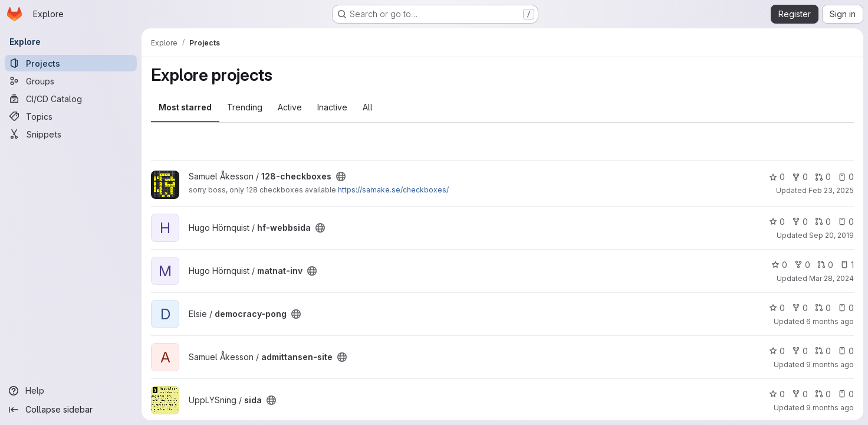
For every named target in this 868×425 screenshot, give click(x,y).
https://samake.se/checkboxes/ (393, 190)
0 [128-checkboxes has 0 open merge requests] (823, 177)
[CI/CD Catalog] (71, 99)
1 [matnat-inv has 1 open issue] (847, 265)
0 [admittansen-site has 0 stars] (777, 351)
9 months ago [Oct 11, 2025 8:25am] (830, 408)
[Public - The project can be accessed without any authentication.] (341, 176)
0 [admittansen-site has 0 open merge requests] (823, 351)
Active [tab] (290, 107)
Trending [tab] (245, 107)
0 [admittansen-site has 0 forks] (800, 351)
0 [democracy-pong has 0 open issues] (846, 308)
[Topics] (71, 116)
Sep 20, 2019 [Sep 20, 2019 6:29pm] (831, 235)
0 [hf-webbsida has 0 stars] (777, 222)
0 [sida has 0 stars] (777, 394)
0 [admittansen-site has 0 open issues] (846, 351)
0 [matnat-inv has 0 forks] (802, 265)
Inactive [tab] (332, 107)
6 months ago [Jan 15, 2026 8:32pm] (830, 321)
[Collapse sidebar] (71, 410)
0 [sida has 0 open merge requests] (823, 394)
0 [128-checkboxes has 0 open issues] (846, 177)
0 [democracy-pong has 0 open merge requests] (823, 308)
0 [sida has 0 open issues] (846, 394)
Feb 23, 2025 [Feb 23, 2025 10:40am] (831, 190)
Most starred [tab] (185, 107)
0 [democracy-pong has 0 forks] (800, 308)
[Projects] (71, 63)
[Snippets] (71, 134)
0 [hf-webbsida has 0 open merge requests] (823, 222)
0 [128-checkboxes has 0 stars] (777, 177)
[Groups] (71, 81)
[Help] (71, 391)
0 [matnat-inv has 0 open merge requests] (825, 265)
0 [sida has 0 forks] (800, 394)
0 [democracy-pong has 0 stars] (777, 308)
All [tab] (368, 107)
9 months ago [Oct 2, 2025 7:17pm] (830, 364)
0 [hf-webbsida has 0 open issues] (846, 222)
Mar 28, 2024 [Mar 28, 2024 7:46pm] (831, 278)
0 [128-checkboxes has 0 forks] (800, 177)
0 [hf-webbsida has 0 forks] (800, 222)
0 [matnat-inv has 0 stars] (779, 265)
